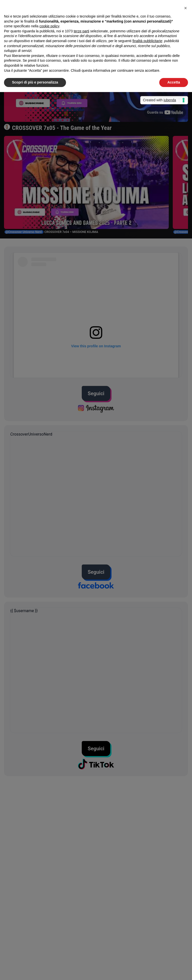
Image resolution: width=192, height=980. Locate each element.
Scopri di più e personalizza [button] (35, 82)
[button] (185, 8)
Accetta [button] (174, 82)
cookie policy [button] (49, 26)
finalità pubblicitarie (147, 41)
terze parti (81, 31)
